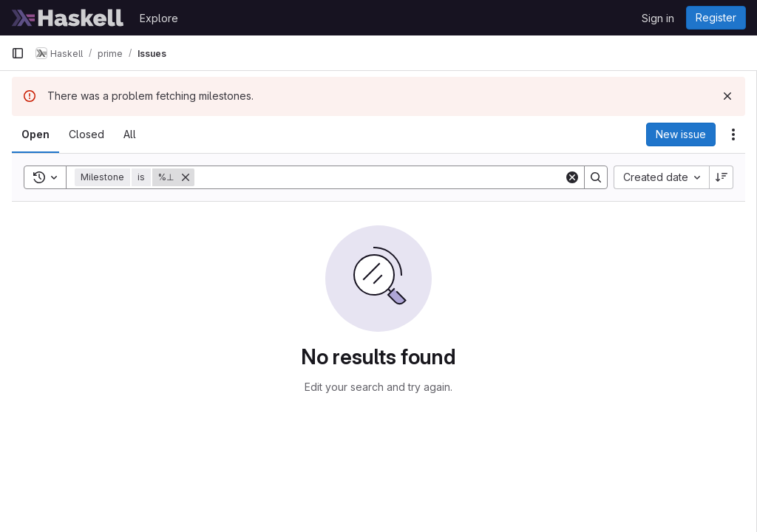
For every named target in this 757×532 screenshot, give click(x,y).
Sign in (658, 18)
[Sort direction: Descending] (722, 177)
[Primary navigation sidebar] (18, 53)
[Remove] (186, 177)
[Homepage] (68, 18)
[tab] (35, 134)
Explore (159, 18)
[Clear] (572, 177)
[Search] (379, 177)
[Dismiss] (727, 96)
